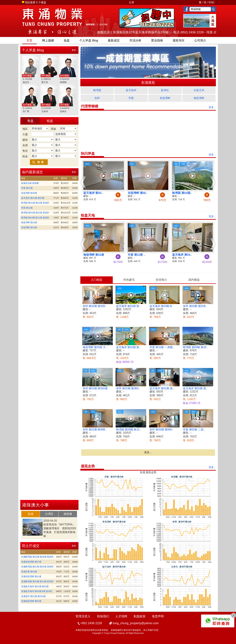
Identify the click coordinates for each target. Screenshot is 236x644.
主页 (29, 40)
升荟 (131, 98)
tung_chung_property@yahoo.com (136, 623)
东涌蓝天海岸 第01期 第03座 (35, 586)
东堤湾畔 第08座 (29, 193)
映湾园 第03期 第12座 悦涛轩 (35, 218)
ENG (212, 2)
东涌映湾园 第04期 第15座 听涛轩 (37, 581)
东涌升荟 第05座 (29, 572)
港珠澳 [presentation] (68, 514)
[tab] (31, 514)
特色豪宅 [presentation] (129, 280)
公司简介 (200, 40)
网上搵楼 (48, 40)
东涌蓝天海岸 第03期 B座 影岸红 (37, 591)
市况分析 (135, 40)
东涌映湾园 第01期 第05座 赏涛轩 (37, 567)
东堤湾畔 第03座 (29, 227)
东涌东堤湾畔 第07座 (31, 562)
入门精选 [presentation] (96, 280)
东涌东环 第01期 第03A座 (34, 596)
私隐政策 (140, 616)
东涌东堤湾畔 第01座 (31, 576)
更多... (75, 50)
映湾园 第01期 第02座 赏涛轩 (35, 203)
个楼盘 (34, 2)
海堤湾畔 (199, 98)
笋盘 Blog (89, 40)
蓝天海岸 (131, 90)
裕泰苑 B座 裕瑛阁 (30, 183)
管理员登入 (83, 616)
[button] (83, 182)
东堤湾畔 (165, 98)
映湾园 (97, 90)
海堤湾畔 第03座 (29, 222)
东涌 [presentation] (30, 514)
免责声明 (158, 616)
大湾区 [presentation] (49, 514)
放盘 (67, 40)
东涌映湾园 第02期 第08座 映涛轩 (37, 557)
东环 (97, 98)
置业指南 (157, 40)
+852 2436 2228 (91, 623)
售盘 (30, 121)
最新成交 (114, 40)
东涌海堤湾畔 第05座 (31, 601)
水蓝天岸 (199, 90)
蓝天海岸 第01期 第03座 (33, 198)
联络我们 (103, 616)
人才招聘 (121, 616)
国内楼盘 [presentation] (194, 280)
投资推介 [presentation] (161, 280)
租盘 (50, 121)
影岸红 (165, 90)
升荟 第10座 (27, 188)
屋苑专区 (179, 40)
